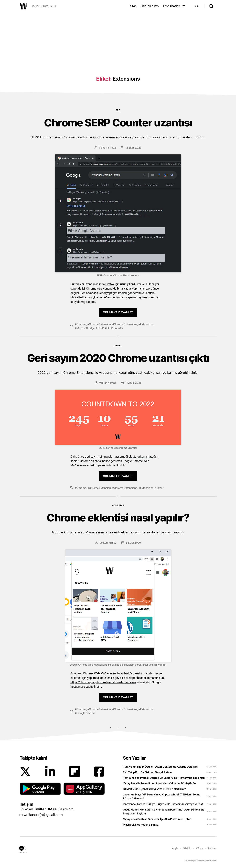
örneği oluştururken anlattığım (139, 457)
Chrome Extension (100, 324)
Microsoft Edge (86, 328)
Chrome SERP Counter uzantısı (118, 128)
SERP (101, 328)
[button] (40, 789)
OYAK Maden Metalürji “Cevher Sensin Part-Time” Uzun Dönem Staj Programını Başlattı (164, 811)
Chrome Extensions (126, 324)
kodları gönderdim (130, 293)
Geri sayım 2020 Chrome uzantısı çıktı (118, 363)
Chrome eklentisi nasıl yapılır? (118, 523)
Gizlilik (187, 848)
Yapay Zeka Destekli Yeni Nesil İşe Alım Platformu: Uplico (157, 819)
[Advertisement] (118, 38)
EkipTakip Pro (150, 6)
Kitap (133, 6)
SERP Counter (115, 328)
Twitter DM (43, 809)
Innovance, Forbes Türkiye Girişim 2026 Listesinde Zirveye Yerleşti (163, 804)
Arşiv (175, 848)
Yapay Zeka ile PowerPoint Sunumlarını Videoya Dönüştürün (159, 783)
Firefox (110, 284)
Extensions (147, 324)
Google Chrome (86, 713)
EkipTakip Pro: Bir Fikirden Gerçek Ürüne (147, 772)
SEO (118, 110)
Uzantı (160, 488)
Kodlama (118, 505)
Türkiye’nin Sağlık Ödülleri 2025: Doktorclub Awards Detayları (160, 767)
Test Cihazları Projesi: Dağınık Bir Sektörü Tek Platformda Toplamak (164, 778)
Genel (118, 345)
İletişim (212, 848)
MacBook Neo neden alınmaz (141, 825)
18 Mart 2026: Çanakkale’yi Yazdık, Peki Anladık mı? (154, 789)
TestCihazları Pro (174, 6)
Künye (200, 848)
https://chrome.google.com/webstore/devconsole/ (103, 682)
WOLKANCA (24, 6)
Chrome (81, 324)
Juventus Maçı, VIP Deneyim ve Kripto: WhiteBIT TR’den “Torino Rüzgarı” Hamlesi (162, 796)
